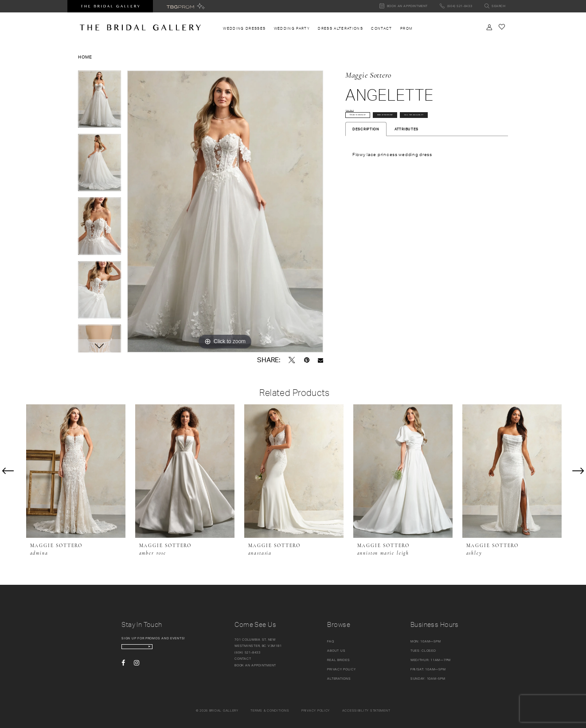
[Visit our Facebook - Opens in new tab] (123, 669)
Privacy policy (316, 710)
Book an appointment (255, 665)
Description (366, 159)
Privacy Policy (341, 669)
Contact (243, 659)
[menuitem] (244, 29)
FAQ (330, 641)
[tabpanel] (100, 102)
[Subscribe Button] (187, 650)
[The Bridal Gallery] (140, 27)
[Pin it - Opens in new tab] (307, 360)
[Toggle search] (495, 6)
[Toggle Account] (489, 27)
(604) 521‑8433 (248, 652)
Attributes (406, 159)
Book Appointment (435, 124)
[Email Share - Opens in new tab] (320, 360)
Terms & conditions (270, 710)
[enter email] (158, 650)
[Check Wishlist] (502, 27)
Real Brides (338, 660)
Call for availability (376, 142)
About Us (336, 651)
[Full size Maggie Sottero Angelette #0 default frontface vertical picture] (225, 211)
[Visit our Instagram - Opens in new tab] (137, 669)
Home (85, 57)
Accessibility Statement (366, 710)
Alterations (339, 679)
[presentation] (76, 471)
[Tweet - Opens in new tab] (292, 360)
